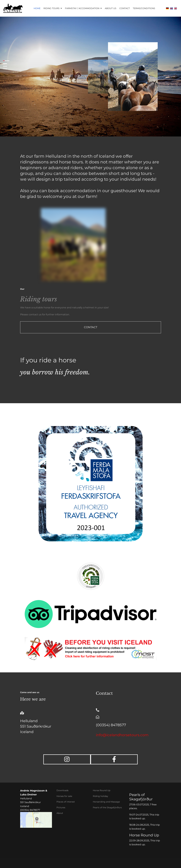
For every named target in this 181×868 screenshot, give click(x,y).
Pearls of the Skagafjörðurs (107, 807)
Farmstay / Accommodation (82, 8)
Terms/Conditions (144, 8)
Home (37, 8)
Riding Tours (51, 8)
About (60, 813)
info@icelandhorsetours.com (122, 735)
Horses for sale (64, 796)
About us (111, 8)
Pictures (61, 807)
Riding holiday (100, 796)
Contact (125, 8)
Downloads (62, 790)
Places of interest (66, 802)
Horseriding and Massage (106, 802)
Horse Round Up (102, 790)
